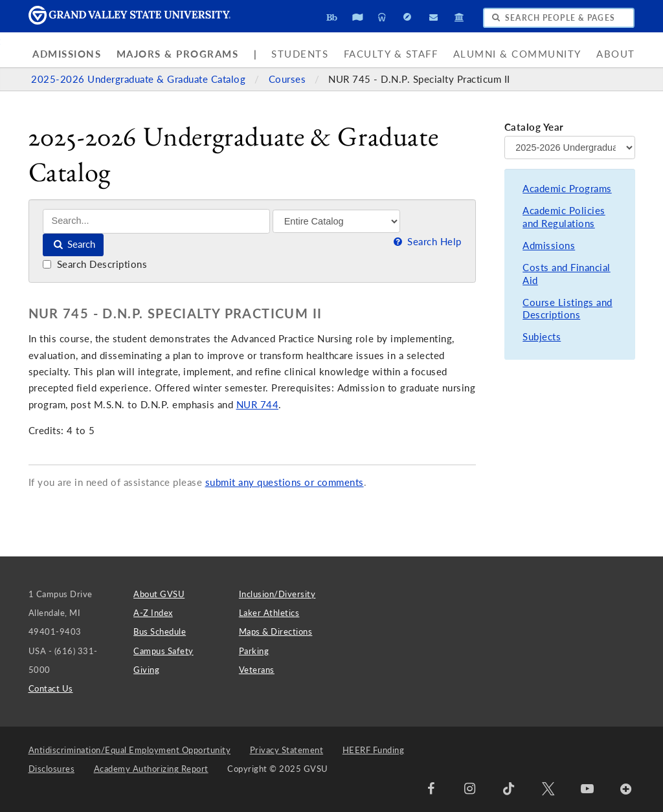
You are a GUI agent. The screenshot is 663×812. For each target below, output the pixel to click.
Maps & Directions (276, 631)
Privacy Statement (287, 750)
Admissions (67, 54)
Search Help (426, 242)
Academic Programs (567, 189)
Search (73, 244)
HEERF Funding (374, 750)
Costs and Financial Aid (567, 274)
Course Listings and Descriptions (567, 309)
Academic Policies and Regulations (564, 217)
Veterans (257, 670)
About (616, 54)
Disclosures (52, 769)
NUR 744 (258, 405)
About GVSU (159, 594)
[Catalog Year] (570, 148)
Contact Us (51, 688)
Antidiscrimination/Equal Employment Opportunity (130, 750)
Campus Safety (163, 651)
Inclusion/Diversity (277, 594)
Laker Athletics (269, 613)
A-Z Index (153, 613)
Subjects (542, 337)
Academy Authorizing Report (151, 769)
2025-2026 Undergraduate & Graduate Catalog (140, 79)
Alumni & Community (517, 54)
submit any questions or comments (285, 482)
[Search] (156, 221)
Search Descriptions (95, 264)
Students (300, 54)
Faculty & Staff (391, 54)
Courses (289, 79)
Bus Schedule (160, 631)
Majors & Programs (178, 54)
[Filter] (336, 221)
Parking (254, 651)
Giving (146, 670)
